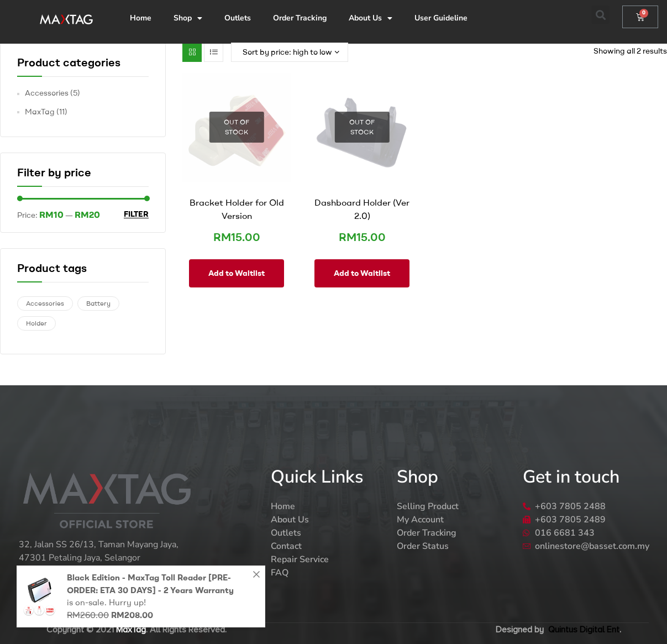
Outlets (238, 18)
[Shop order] (290, 52)
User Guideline (441, 18)
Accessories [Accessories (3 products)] (45, 303)
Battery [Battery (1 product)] (98, 303)
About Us (371, 18)
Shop (188, 18)
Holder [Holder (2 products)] (36, 323)
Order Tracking (300, 18)
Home (141, 18)
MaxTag (40, 112)
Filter (136, 214)
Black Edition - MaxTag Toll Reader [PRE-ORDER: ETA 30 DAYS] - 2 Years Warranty (150, 584)
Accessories (47, 93)
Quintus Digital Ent (584, 630)
